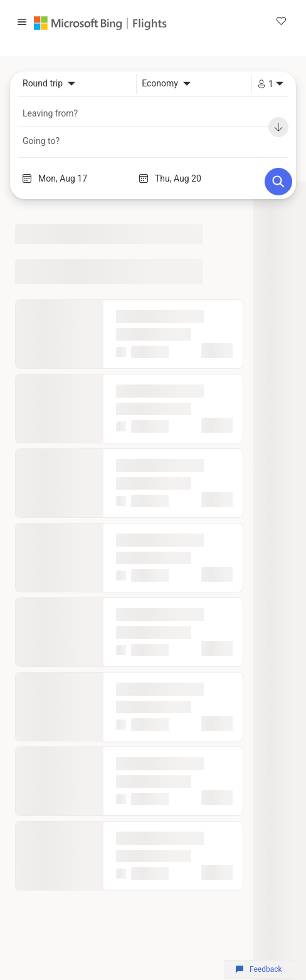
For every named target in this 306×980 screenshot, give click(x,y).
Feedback (259, 969)
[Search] (278, 182)
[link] (281, 22)
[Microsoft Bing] (81, 23)
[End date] (202, 178)
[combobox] (49, 84)
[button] (22, 23)
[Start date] (85, 178)
